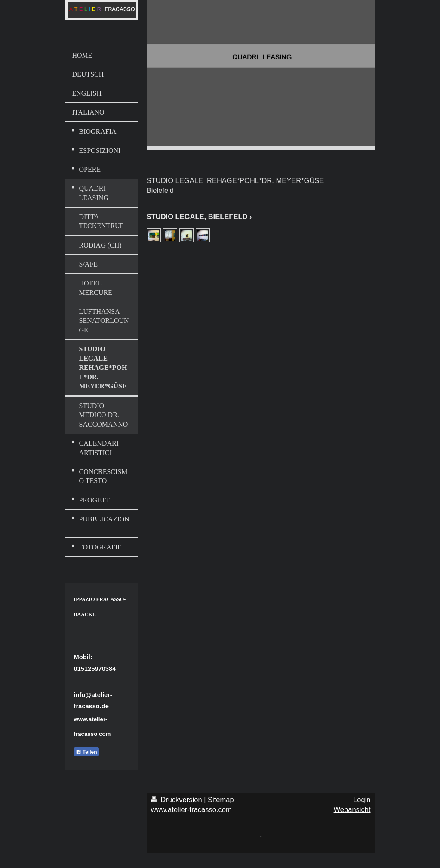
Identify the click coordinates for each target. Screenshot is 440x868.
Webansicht (352, 809)
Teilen (86, 752)
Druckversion (177, 800)
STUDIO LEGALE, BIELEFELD (197, 217)
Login (362, 800)
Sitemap (221, 800)
